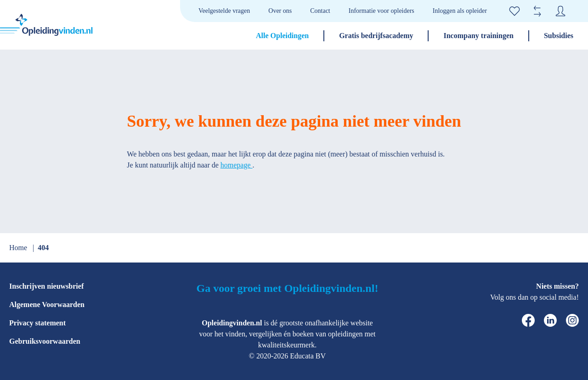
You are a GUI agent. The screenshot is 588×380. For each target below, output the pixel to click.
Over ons (280, 11)
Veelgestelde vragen (224, 11)
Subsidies (559, 36)
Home (19, 248)
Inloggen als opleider (460, 11)
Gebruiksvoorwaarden (45, 341)
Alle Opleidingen (282, 36)
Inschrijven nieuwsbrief (46, 286)
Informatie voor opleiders (382, 11)
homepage (237, 165)
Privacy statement (37, 323)
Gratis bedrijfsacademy (376, 36)
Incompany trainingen (478, 36)
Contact (320, 11)
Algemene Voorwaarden (47, 305)
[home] (46, 25)
